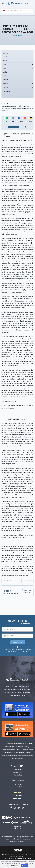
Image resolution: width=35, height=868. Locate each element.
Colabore (18, 792)
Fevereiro (6, 57)
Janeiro (5, 53)
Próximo (27, 581)
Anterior (7, 581)
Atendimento (18, 795)
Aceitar (25, 865)
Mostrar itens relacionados (27, 592)
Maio (5, 68)
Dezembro (6, 95)
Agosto (5, 80)
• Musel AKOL (17, 787)
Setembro (6, 83)
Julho (5, 76)
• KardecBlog (18, 775)
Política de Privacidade (13, 865)
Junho (5, 72)
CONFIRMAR (18, 642)
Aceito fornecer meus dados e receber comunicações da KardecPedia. (18, 650)
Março (5, 61)
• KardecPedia (17, 770)
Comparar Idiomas (13, 127)
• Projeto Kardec (17, 784)
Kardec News (18, 798)
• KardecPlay (17, 772)
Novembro (6, 91)
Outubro (6, 87)
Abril (4, 64)
